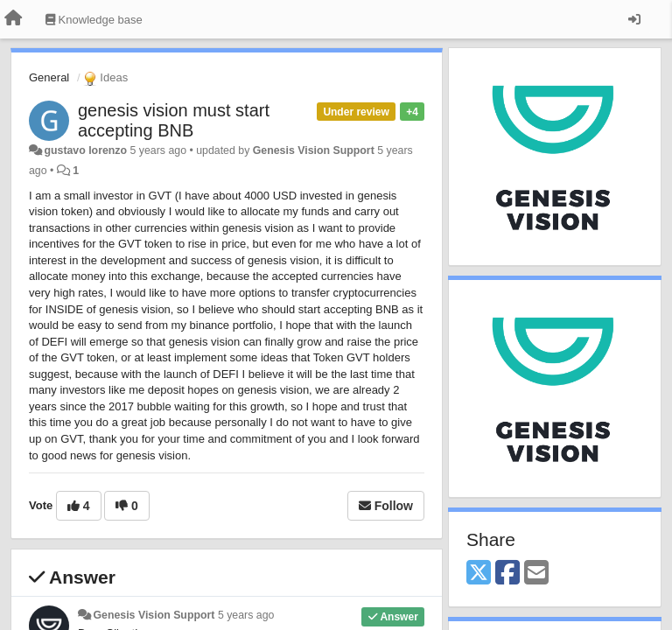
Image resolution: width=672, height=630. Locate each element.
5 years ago (246, 615)
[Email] (536, 574)
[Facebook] (507, 574)
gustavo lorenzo (85, 150)
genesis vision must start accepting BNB (174, 120)
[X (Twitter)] (479, 574)
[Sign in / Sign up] (634, 19)
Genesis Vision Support (314, 150)
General (49, 77)
